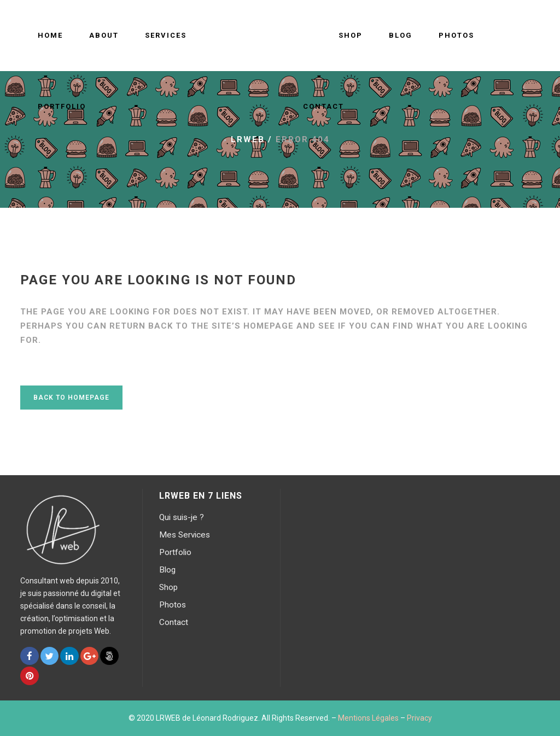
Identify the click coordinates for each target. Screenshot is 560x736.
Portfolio (175, 552)
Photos (173, 605)
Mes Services (185, 535)
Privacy (419, 718)
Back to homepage (71, 398)
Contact (174, 622)
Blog (167, 570)
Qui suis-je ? (182, 517)
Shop (168, 587)
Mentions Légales (368, 718)
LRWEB (248, 139)
